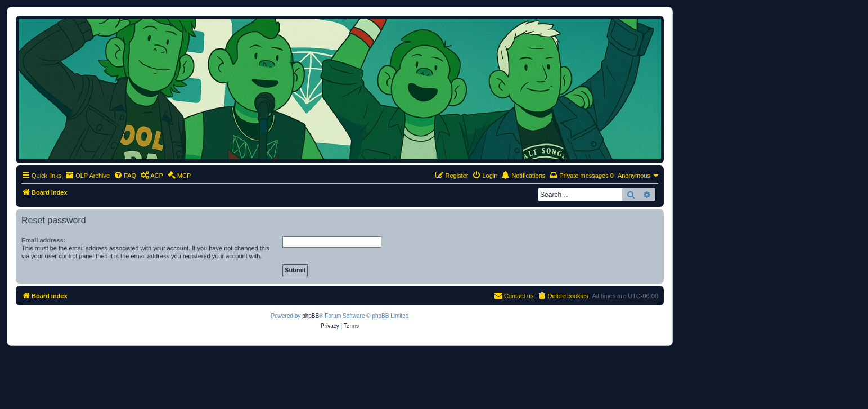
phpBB (311, 316)
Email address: (43, 240)
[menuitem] (125, 176)
